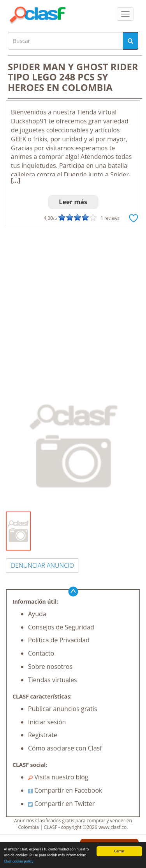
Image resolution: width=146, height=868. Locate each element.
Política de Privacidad (59, 640)
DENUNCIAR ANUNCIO (42, 565)
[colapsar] (125, 14)
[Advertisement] (73, 302)
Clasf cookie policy (19, 862)
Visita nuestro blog (58, 777)
